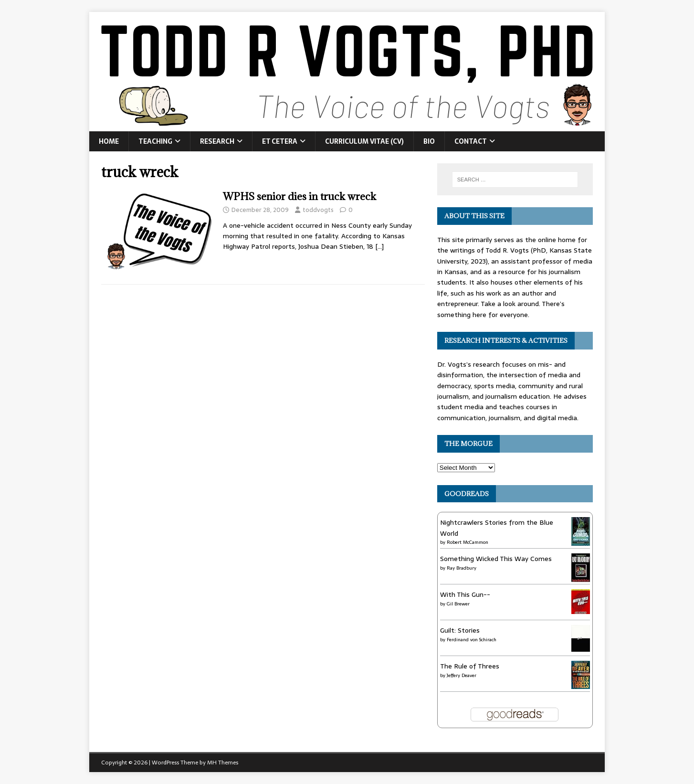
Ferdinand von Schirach (472, 640)
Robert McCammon (468, 542)
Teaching (155, 141)
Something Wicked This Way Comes (496, 559)
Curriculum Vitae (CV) (364, 141)
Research (217, 141)
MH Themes (223, 763)
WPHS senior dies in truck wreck (300, 196)
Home (109, 141)
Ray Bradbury (462, 568)
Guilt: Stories (460, 630)
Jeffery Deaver (462, 675)
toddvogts (318, 210)
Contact (471, 141)
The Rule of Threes (470, 666)
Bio (429, 141)
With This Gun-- (465, 594)
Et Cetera (280, 141)
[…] (379, 246)
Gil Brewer (458, 604)
